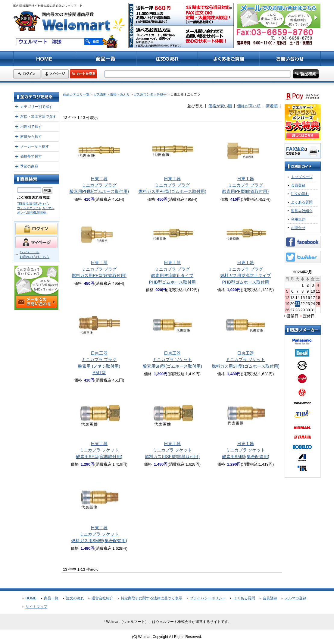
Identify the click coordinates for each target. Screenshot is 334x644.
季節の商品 (29, 166)
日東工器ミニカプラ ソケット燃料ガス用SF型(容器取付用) (172, 450)
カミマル (48, 208)
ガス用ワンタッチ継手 (150, 94)
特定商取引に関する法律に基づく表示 (151, 598)
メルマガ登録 (295, 598)
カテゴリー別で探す (36, 107)
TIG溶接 (23, 204)
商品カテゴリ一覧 (76, 94)
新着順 (272, 106)
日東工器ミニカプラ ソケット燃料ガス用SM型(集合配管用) (99, 534)
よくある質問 (302, 202)
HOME (31, 598)
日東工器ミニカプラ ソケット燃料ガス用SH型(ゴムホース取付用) (246, 360)
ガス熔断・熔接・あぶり (112, 94)
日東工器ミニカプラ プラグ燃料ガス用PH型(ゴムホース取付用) (172, 185)
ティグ (43, 204)
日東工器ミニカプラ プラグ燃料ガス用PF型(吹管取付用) (99, 269)
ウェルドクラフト (29, 208)
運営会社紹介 (302, 211)
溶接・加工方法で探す (38, 117)
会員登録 (298, 185)
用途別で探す (31, 127)
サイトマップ (36, 607)
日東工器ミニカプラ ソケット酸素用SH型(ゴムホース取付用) (172, 360)
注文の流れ (300, 194)
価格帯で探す (31, 156)
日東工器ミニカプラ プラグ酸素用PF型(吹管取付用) (245, 185)
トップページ (302, 177)
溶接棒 (42, 213)
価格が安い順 (220, 106)
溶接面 (34, 204)
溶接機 (32, 213)
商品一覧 (51, 598)
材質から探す (31, 137)
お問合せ (298, 228)
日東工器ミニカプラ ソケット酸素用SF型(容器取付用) (99, 450)
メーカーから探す (35, 146)
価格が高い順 (249, 106)
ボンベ (22, 213)
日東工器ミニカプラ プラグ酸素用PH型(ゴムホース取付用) (99, 185)
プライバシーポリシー (208, 598)
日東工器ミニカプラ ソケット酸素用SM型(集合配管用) (246, 450)
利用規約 (298, 219)
